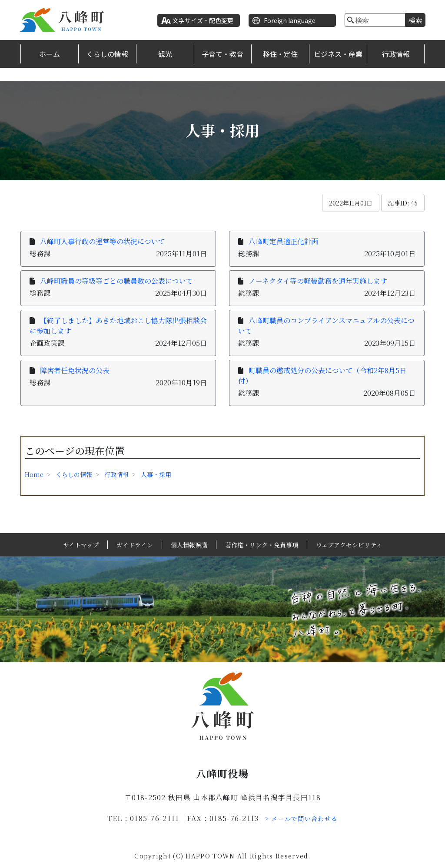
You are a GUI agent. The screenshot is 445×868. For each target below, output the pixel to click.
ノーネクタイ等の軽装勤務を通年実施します (318, 281)
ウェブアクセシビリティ (349, 545)
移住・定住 (280, 54)
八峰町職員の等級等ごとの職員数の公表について (116, 281)
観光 (165, 54)
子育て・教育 (222, 54)
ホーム (50, 54)
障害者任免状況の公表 (75, 370)
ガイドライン (135, 545)
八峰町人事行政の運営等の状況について (103, 241)
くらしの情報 (107, 54)
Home (34, 474)
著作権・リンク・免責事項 (262, 545)
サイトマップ (81, 545)
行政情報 (396, 54)
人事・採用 (156, 474)
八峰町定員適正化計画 (283, 241)
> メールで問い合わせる (302, 818)
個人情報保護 (189, 545)
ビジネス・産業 (338, 54)
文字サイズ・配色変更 (203, 20)
